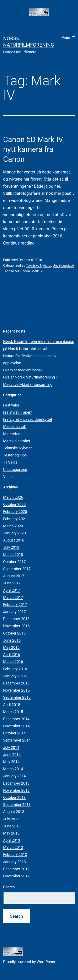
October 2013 (14, 797)
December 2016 (16, 619)
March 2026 (13, 497)
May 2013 (11, 833)
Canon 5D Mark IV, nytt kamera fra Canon (33, 149)
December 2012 (16, 869)
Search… (10, 887)
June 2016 (12, 640)
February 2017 (15, 605)
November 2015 (16, 690)
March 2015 (13, 712)
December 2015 (16, 683)
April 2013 (12, 840)
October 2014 (14, 733)
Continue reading (19, 243)
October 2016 (14, 633)
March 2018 (13, 555)
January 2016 (14, 676)
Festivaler (11, 405)
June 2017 (12, 583)
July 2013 (11, 819)
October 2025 (14, 504)
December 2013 (16, 783)
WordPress (46, 962)
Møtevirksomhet (17, 441)
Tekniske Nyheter (39, 266)
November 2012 (16, 876)
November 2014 (16, 726)
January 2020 (14, 533)
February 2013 (15, 854)
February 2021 (15, 519)
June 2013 (12, 826)
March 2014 (13, 769)
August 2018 (14, 540)
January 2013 (14, 862)
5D (17, 271)
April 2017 (12, 590)
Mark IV (37, 271)
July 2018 (11, 547)
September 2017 (17, 569)
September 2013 (17, 805)
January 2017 (14, 612)
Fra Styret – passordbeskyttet (28, 419)
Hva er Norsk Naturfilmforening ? (30, 377)
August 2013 (14, 812)
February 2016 (15, 669)
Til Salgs (10, 462)
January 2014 (14, 776)
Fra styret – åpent (18, 412)
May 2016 (11, 647)
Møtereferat (13, 434)
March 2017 (13, 597)
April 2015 (12, 705)
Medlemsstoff (15, 426)
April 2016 (12, 654)
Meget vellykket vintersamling (28, 384)
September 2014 (17, 740)
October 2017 (14, 562)
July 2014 (11, 747)
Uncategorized (64, 266)
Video (8, 477)
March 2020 (13, 526)
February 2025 (15, 512)
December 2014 (16, 719)
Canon (25, 271)
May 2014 (11, 762)
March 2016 (13, 662)
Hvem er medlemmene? (23, 370)
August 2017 (14, 576)
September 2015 (17, 697)
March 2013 (13, 847)
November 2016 (16, 626)
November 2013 (16, 790)
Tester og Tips (15, 455)
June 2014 (12, 755)
